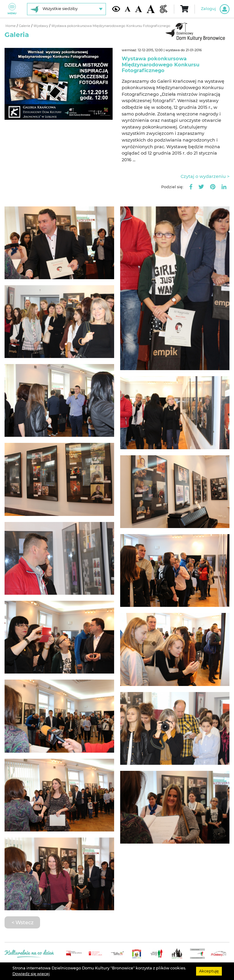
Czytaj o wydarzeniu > (205, 176)
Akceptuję (209, 971)
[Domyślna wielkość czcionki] (127, 9)
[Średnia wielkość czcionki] (139, 9)
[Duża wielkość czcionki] (151, 9)
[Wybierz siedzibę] (66, 9)
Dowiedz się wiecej (31, 974)
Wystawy (41, 26)
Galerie (25, 26)
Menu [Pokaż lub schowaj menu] (12, 9)
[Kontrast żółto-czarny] (116, 9)
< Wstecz (22, 922)
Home (11, 26)
